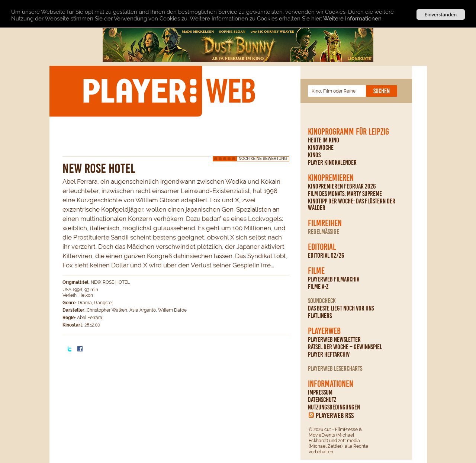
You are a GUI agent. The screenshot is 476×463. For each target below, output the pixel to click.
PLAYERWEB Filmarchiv (334, 279)
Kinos (314, 155)
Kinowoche (321, 148)
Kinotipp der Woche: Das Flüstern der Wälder (352, 205)
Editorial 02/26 (326, 255)
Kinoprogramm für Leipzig (348, 132)
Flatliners (320, 316)
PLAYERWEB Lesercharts (335, 369)
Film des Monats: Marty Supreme (345, 194)
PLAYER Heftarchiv (329, 354)
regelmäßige (324, 232)
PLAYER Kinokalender (332, 163)
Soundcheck (322, 301)
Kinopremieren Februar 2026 (342, 186)
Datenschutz (322, 400)
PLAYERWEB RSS (335, 415)
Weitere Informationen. (353, 19)
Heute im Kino (324, 140)
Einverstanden (441, 15)
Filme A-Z (318, 287)
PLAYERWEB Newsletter (334, 340)
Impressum (320, 392)
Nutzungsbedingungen (334, 407)
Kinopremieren (331, 178)
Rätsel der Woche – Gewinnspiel (345, 347)
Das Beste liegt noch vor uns (341, 308)
